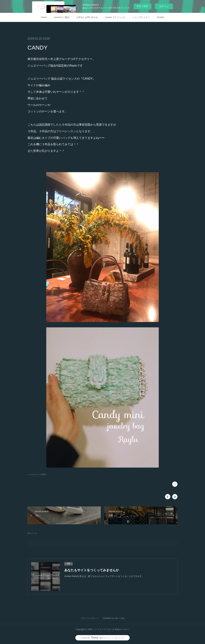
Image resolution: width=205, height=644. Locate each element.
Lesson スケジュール (115, 17)
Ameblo (160, 17)
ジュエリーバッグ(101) (37, 474)
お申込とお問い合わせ (87, 17)
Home (44, 17)
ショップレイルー (141, 17)
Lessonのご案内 (62, 17)
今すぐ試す (142, 6)
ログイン (164, 6)
